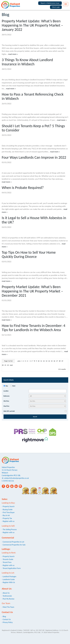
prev (19, 361)
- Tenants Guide (7, 559)
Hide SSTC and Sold (9, 411)
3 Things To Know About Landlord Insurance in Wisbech (27, 62)
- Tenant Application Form (11, 568)
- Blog (4, 616)
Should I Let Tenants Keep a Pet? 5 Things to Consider (33, 128)
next (11, 365)
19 (62, 361)
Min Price (6, 401)
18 (60, 361)
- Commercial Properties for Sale (14, 545)
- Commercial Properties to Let (13, 542)
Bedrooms (6, 396)
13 (46, 361)
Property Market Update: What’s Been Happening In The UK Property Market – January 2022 (32, 25)
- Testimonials (7, 596)
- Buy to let (6, 515)
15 (52, 361)
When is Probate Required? (23, 188)
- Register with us (8, 521)
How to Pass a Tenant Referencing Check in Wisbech (33, 96)
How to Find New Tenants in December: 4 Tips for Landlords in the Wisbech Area (34, 328)
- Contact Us (6, 619)
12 (44, 361)
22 (8, 365)
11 (41, 361)
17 (57, 361)
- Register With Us (8, 582)
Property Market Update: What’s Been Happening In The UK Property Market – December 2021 (32, 291)
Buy (7, 386)
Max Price (6, 406)
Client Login (56, 7)
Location (6, 391)
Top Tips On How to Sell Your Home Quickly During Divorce (29, 254)
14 (49, 361)
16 (54, 361)
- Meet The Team (8, 607)
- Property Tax (7, 518)
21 (5, 365)
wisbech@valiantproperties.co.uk (16, 478)
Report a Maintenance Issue (50, 3)
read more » (13, 54)
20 (3, 365)
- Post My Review (8, 599)
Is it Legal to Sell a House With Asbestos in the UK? (34, 220)
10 (39, 361)
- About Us (6, 593)
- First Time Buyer (8, 512)
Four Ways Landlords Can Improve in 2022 (34, 157)
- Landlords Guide (8, 579)
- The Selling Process (9, 529)
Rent (14, 386)
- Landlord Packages (9, 576)
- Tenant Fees (7, 562)
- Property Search (8, 506)
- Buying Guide (7, 509)
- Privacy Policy (7, 622)
